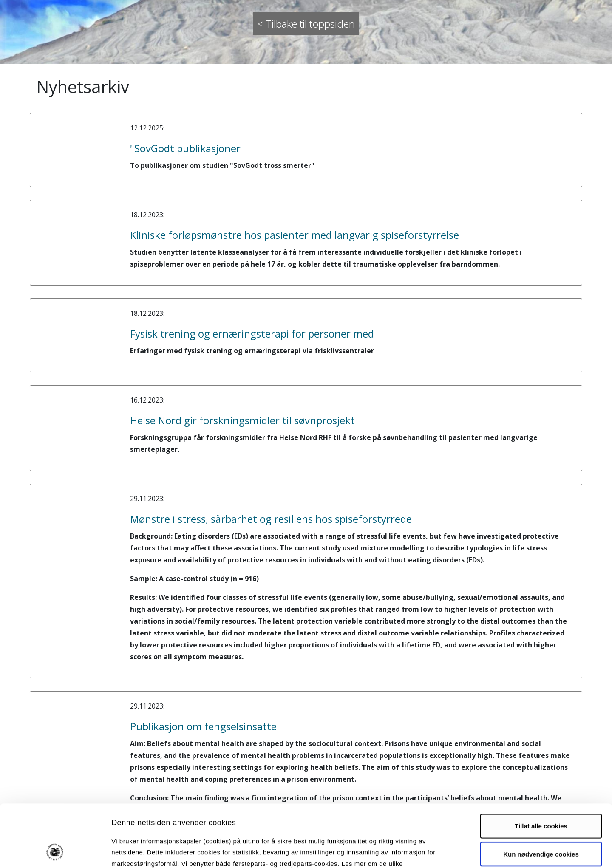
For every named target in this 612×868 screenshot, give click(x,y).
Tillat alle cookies (541, 767)
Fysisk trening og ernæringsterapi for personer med (252, 333)
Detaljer (453, 851)
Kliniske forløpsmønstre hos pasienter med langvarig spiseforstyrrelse (295, 235)
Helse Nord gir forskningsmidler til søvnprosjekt (242, 420)
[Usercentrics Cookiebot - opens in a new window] (55, 851)
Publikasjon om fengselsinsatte (203, 726)
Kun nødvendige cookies (541, 796)
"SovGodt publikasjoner (185, 148)
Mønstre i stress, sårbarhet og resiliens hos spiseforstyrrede (271, 519)
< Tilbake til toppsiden (306, 24)
